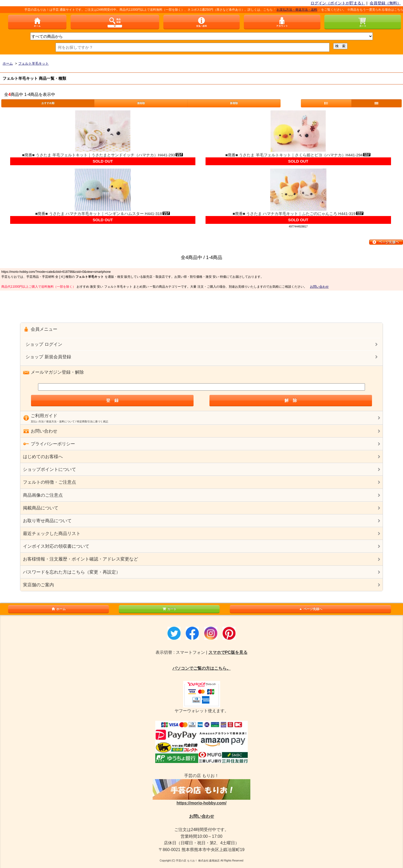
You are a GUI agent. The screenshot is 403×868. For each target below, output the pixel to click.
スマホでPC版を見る (228, 652)
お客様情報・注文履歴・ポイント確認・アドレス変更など (80, 559)
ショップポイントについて (49, 469)
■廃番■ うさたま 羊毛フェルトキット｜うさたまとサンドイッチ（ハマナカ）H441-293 (103, 155)
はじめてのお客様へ (43, 457)
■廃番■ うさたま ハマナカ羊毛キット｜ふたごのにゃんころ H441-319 (298, 214)
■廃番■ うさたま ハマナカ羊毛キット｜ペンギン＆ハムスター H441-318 (103, 214)
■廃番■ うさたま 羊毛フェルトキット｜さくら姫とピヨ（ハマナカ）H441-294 (298, 155)
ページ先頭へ (310, 609)
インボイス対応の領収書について (56, 546)
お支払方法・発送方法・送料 (302, 10)
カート (169, 609)
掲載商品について (41, 508)
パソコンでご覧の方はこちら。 (202, 668)
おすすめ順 (48, 103)
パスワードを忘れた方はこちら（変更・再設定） (72, 572)
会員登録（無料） (385, 3)
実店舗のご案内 (38, 585)
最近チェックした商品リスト (52, 534)
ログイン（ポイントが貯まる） (338, 3)
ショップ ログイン (44, 344)
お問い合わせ (319, 287)
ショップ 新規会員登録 (48, 357)
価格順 (141, 103)
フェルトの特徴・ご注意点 (49, 482)
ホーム (58, 609)
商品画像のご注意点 (43, 495)
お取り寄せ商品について (47, 521)
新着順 (234, 103)
